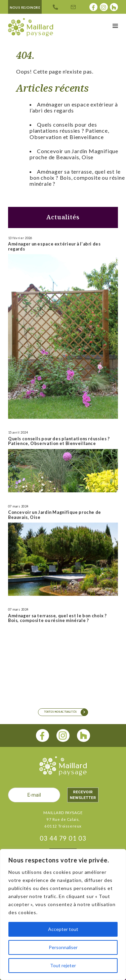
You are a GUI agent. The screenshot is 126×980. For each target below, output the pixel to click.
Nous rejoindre (25, 8)
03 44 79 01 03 (63, 838)
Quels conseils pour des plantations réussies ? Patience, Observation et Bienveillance (69, 131)
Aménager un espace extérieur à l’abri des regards (74, 107)
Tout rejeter (63, 965)
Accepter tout (63, 929)
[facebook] (43, 736)
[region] (63, 915)
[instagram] (63, 736)
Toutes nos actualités (60, 712)
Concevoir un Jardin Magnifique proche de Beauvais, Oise (74, 154)
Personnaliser (63, 947)
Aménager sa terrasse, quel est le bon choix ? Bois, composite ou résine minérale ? (77, 178)
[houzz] (83, 736)
